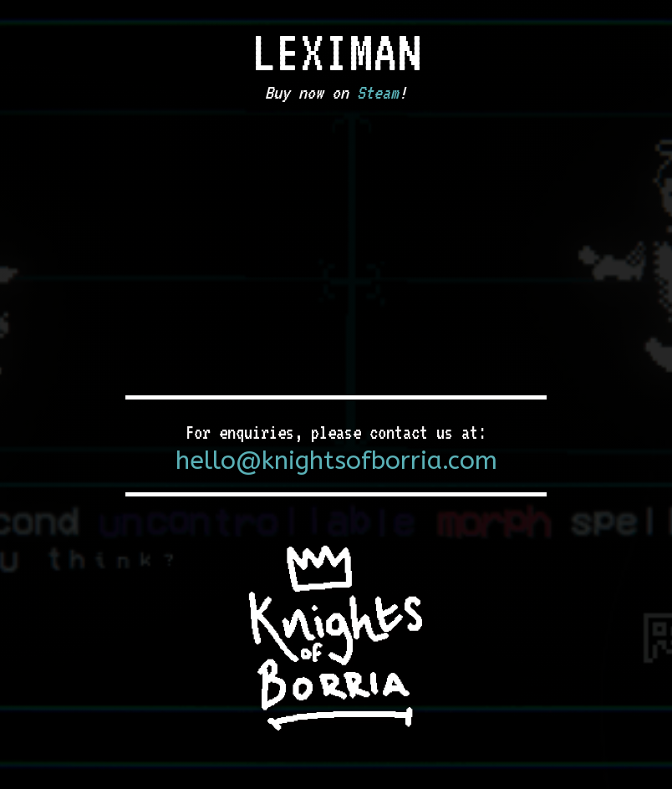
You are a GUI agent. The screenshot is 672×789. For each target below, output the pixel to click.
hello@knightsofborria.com (336, 461)
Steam (378, 92)
